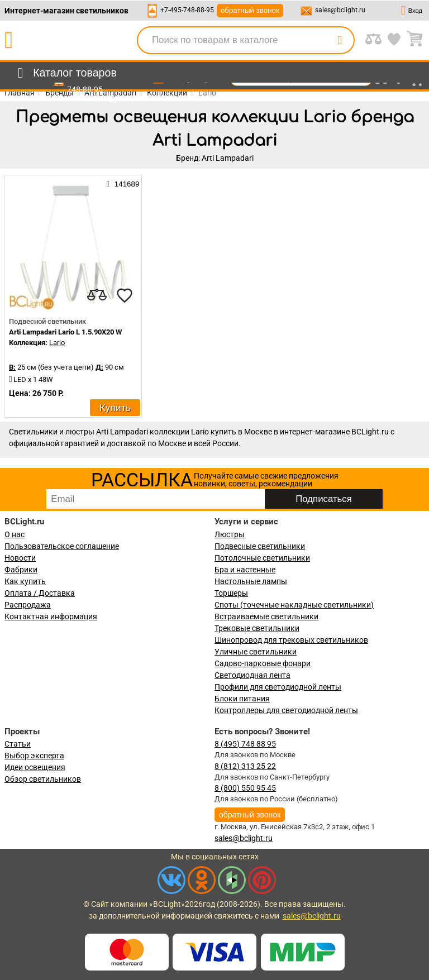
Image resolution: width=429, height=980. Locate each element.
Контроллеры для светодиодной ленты (286, 710)
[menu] (65, 73)
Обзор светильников (43, 779)
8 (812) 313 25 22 (245, 766)
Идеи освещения (35, 767)
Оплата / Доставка (40, 593)
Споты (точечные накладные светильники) (294, 605)
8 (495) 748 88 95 (245, 744)
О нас (15, 534)
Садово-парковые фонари (263, 663)
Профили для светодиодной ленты (278, 687)
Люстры (230, 534)
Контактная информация (51, 616)
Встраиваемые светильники (266, 616)
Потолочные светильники (262, 558)
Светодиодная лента (252, 675)
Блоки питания (242, 699)
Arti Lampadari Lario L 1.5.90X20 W (65, 332)
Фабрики (21, 570)
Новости (20, 558)
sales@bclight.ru (340, 10)
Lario (57, 343)
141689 (123, 184)
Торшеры (231, 593)
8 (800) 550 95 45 (245, 788)
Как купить (25, 581)
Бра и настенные (245, 570)
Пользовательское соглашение (62, 546)
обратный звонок (250, 10)
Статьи (18, 744)
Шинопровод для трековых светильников (291, 640)
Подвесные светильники (260, 546)
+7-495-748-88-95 (187, 10)
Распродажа (28, 605)
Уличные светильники (256, 652)
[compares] (97, 295)
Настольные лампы (251, 581)
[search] (340, 40)
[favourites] (125, 295)
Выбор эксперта (34, 756)
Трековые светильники (257, 628)
